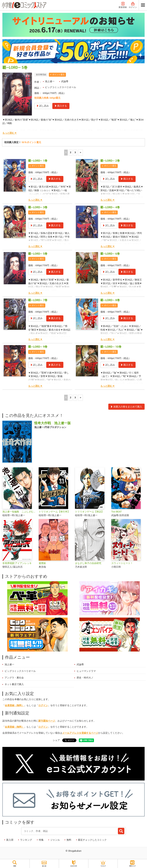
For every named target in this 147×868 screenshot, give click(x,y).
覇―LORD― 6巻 (110, 254)
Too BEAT (117, 512)
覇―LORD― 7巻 (38, 300)
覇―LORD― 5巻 (38, 254)
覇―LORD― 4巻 (110, 207)
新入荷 (10, 840)
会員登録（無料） (14, 705)
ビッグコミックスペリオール (61, 87)
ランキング (26, 840)
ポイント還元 (58, 75)
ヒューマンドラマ (86, 671)
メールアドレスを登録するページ (80, 733)
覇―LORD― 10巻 (111, 347)
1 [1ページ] (66, 152)
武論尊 (65, 81)
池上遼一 (50, 81)
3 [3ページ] (75, 152)
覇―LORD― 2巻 (110, 161)
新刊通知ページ (47, 721)
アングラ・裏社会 (14, 678)
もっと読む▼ (10, 133)
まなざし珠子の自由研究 (88, 563)
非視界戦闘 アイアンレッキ (17, 563)
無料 (69, 840)
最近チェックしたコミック (92, 840)
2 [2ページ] (71, 152)
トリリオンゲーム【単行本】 (54, 512)
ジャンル (55, 840)
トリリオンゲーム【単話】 (89, 512)
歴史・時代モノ (85, 678)
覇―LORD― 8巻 (110, 300)
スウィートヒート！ (122, 563)
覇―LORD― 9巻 (38, 347)
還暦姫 (42, 563)
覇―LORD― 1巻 (38, 161)
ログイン (133, 5)
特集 (41, 840)
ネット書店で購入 (14, 684)
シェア (56, 740)
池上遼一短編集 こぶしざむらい (19, 512)
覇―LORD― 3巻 (38, 207)
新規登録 (123, 5)
